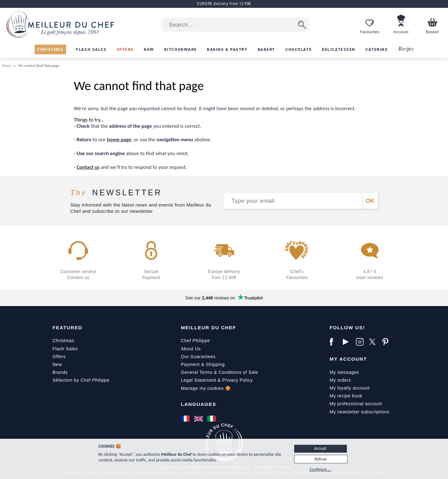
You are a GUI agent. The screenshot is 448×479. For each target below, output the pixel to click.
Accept (320, 448)
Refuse (321, 459)
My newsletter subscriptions (360, 412)
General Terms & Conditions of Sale (219, 372)
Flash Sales (65, 349)
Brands (60, 372)
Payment (190, 364)
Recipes (406, 49)
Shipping (215, 364)
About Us (191, 349)
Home (7, 66)
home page (119, 140)
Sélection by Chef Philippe (81, 380)
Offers (59, 357)
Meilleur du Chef (208, 328)
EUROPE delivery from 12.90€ (224, 4)
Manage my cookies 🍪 (206, 388)
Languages (198, 404)
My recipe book (346, 396)
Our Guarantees (198, 357)
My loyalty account (350, 388)
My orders (340, 380)
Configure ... (320, 469)
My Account (348, 359)
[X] (374, 342)
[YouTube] (348, 342)
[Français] (186, 418)
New (57, 364)
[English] (199, 418)
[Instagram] (361, 342)
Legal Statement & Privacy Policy (217, 380)
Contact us (88, 167)
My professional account (356, 404)
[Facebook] (335, 342)
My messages (344, 372)
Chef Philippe (195, 341)
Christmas (63, 341)
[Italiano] (212, 418)
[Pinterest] (387, 342)
